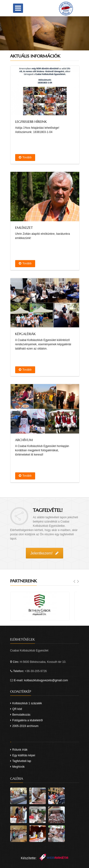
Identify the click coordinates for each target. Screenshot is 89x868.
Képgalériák (26, 334)
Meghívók (19, 767)
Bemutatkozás (21, 715)
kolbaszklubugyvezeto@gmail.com (46, 680)
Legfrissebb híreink (31, 122)
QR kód (17, 709)
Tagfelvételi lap (22, 761)
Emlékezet (24, 228)
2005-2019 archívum (25, 726)
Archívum (24, 440)
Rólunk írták (20, 750)
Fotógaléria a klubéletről (28, 720)
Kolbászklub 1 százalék (27, 703)
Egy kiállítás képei (24, 755)
